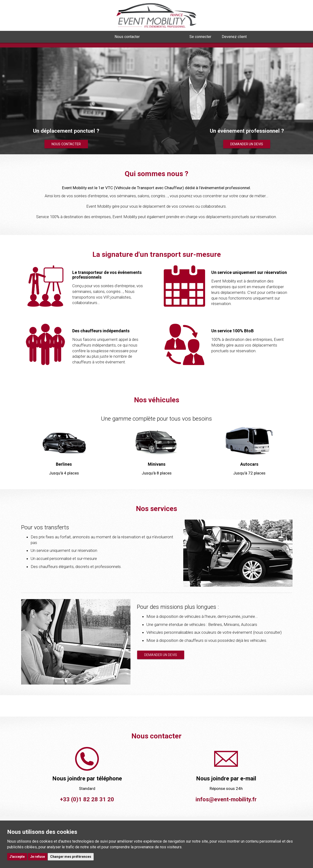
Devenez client (234, 37)
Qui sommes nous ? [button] (85, 37)
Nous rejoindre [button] (165, 37)
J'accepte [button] (17, 857)
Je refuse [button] (38, 857)
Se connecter (200, 37)
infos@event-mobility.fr (226, 799)
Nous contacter (127, 37)
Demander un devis (247, 144)
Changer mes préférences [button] (71, 857)
